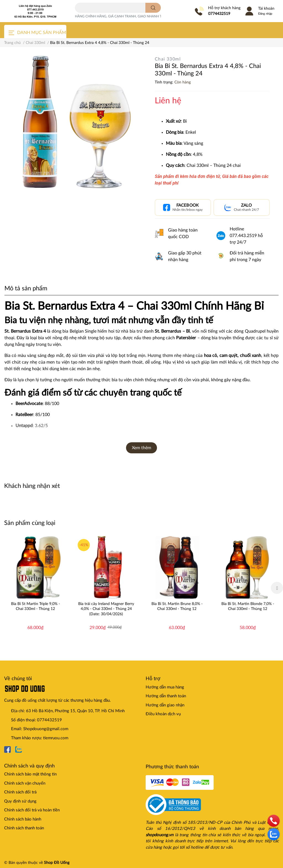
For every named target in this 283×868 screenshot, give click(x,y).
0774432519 (219, 14)
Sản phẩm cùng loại (30, 523)
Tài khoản (266, 9)
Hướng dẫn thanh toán (166, 696)
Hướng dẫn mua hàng (165, 687)
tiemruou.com (56, 738)
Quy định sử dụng (20, 801)
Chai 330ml (168, 59)
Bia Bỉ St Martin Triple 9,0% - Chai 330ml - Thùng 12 (36, 606)
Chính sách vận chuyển (25, 783)
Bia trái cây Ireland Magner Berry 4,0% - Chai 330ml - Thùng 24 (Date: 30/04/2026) (106, 609)
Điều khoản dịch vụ (163, 714)
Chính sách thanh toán (24, 828)
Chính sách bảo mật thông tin (30, 774)
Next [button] (277, 588)
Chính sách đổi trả (20, 792)
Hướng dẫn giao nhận (165, 705)
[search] (153, 8)
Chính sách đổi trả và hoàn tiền (32, 810)
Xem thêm (141, 448)
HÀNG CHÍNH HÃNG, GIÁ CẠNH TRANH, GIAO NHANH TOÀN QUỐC (128, 16)
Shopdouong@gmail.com (46, 729)
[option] (35, 588)
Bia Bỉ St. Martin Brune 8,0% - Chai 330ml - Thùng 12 (177, 606)
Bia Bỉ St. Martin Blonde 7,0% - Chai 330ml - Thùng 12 (248, 606)
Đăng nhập (265, 14)
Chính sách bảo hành (23, 819)
